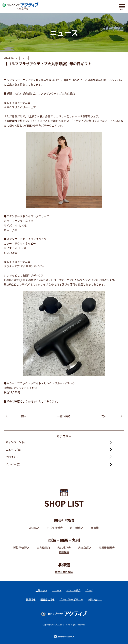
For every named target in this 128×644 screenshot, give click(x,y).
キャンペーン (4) (15, 442)
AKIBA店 (34, 528)
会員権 (95, 528)
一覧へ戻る (64, 416)
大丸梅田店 (43, 548)
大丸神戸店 (64, 548)
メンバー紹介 (73, 590)
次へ (104, 416)
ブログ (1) (12, 457)
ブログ (89, 590)
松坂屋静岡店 (107, 548)
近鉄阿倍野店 (21, 548)
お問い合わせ (95, 599)
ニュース (24, 58)
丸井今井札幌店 (64, 572)
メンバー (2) (13, 464)
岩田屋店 (64, 552)
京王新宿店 (77, 528)
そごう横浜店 (55, 528)
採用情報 (31, 599)
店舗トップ (41, 590)
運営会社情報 (47, 599)
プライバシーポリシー (71, 599)
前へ (24, 416)
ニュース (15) (14, 450)
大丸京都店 (85, 548)
